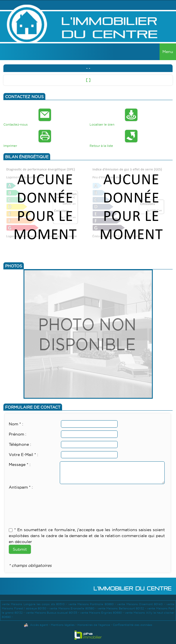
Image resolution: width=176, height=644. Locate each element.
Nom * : (16, 424)
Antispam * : (21, 487)
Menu (168, 52)
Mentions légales (63, 625)
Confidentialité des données (132, 625)
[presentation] (52, 502)
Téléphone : (20, 444)
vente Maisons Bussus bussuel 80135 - (53, 613)
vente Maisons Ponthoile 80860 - (93, 604)
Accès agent (39, 625)
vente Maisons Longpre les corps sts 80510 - (35, 604)
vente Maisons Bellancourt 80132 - (122, 608)
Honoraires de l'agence (94, 625)
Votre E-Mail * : (24, 455)
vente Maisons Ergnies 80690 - (103, 613)
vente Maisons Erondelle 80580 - (73, 608)
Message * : (20, 464)
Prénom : (18, 434)
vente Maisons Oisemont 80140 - (142, 604)
